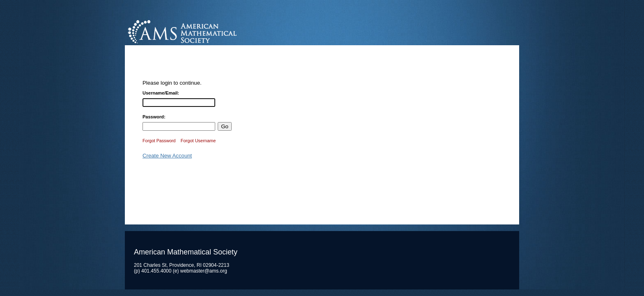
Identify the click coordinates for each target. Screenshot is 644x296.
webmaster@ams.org (204, 271)
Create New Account (167, 156)
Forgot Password (159, 141)
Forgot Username (198, 141)
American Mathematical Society (213, 31)
